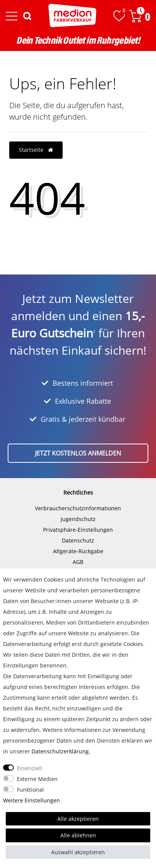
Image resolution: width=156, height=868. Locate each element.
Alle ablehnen (78, 835)
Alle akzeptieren (78, 819)
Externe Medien (37, 779)
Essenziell (30, 768)
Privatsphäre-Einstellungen (78, 530)
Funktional (30, 790)
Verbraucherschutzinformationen (78, 508)
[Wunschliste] (119, 16)
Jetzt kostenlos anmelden (78, 453)
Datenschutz (78, 540)
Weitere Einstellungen (32, 800)
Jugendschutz (78, 519)
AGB (78, 562)
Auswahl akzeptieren (78, 852)
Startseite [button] (36, 150)
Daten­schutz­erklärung (60, 751)
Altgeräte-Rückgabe (78, 551)
